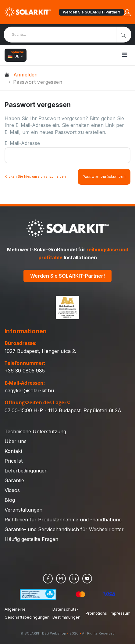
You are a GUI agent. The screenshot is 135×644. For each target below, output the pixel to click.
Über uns (16, 441)
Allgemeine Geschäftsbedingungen (27, 613)
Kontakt (13, 451)
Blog (10, 500)
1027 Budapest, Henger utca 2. (40, 351)
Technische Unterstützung (35, 431)
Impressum (120, 613)
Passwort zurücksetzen (104, 177)
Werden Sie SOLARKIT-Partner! (91, 12)
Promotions (96, 613)
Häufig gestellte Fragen (31, 539)
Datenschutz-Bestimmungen (66, 613)
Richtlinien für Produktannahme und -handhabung (63, 520)
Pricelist (14, 461)
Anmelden (26, 75)
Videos (12, 490)
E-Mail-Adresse (22, 143)
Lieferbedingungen (26, 471)
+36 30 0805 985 (25, 371)
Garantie (14, 480)
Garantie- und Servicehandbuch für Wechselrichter (64, 529)
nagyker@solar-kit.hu (29, 390)
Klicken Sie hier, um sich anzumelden (35, 177)
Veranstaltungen (23, 510)
